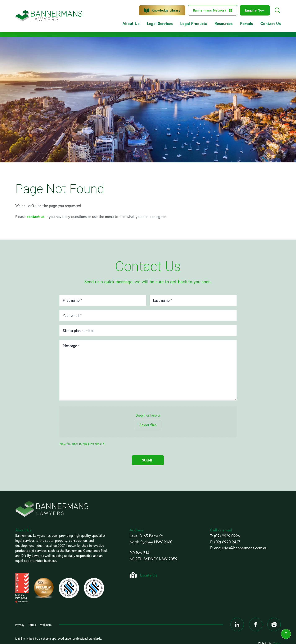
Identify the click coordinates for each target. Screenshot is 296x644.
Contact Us (271, 23)
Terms (32, 625)
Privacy (20, 625)
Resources (224, 23)
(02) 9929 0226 (227, 536)
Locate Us (149, 575)
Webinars (46, 625)
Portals (246, 23)
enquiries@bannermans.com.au (241, 548)
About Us (131, 23)
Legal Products (194, 23)
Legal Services (160, 23)
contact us (36, 216)
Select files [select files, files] (148, 425)
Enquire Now (255, 10)
